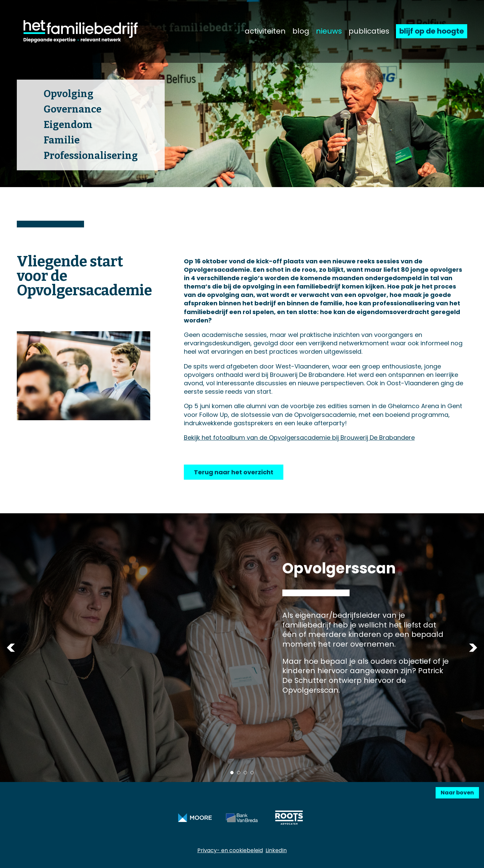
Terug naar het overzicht (234, 472)
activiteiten (265, 31)
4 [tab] (252, 773)
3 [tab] (245, 773)
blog (301, 31)
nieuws (329, 31)
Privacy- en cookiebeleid (230, 850)
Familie (62, 140)
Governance (73, 109)
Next (473, 648)
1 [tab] (232, 773)
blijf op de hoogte (432, 31)
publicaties (369, 31)
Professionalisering (91, 156)
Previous (11, 648)
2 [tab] (239, 773)
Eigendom (68, 125)
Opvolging (69, 94)
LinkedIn (276, 850)
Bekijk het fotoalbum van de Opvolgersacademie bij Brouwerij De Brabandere (299, 438)
